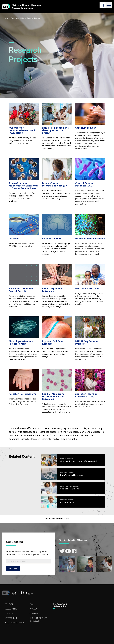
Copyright (35, 613)
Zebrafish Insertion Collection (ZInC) (86, 395)
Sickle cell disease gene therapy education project (55, 130)
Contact (9, 604)
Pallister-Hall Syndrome (22, 394)
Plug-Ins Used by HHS (15, 623)
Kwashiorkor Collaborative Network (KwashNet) (22, 130)
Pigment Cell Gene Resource (53, 342)
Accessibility (11, 609)
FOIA (32, 604)
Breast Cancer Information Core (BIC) (55, 184)
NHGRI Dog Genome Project (87, 342)
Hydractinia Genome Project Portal (21, 290)
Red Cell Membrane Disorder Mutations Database (53, 396)
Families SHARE (51, 238)
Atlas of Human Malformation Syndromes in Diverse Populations (24, 186)
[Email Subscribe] (29, 561)
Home (6, 18)
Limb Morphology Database (52, 290)
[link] (62, 551)
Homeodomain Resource (89, 238)
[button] (109, 5)
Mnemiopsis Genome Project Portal (21, 342)
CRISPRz (13, 238)
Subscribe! (13, 568)
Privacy (33, 609)
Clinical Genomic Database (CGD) (85, 184)
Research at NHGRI (18, 18)
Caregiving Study (85, 128)
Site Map (9, 613)
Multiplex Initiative (86, 288)
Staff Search (11, 618)
